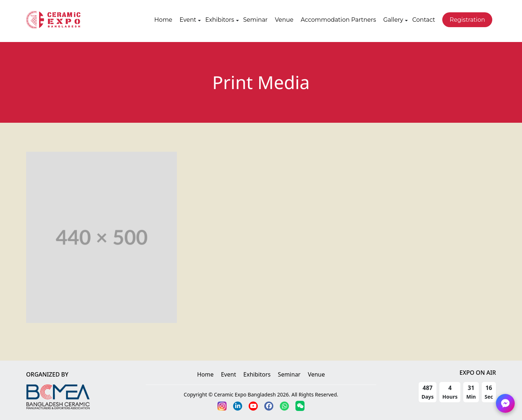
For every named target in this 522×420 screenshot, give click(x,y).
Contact (424, 20)
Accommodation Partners (338, 20)
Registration (467, 20)
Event (188, 20)
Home (163, 20)
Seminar (255, 20)
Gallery (393, 20)
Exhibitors (220, 20)
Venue (284, 20)
